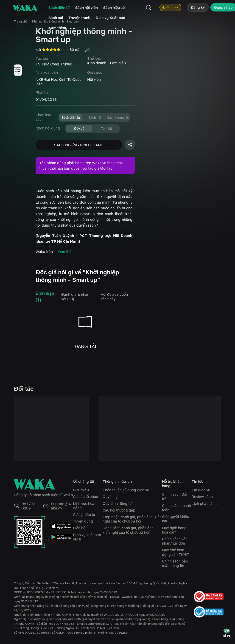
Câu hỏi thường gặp (119, 510)
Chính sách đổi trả (174, 496)
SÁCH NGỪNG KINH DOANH (79, 145)
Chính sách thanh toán (176, 508)
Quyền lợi (111, 497)
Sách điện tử (59, 8)
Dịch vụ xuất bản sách (87, 537)
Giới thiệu (81, 490)
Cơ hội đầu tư (84, 515)
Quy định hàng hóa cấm (174, 530)
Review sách (202, 497)
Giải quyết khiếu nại (176, 519)
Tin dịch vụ (201, 490)
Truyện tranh (79, 18)
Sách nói (56, 18)
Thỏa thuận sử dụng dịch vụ (126, 490)
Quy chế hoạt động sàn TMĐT (176, 552)
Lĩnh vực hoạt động (84, 506)
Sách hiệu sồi (114, 8)
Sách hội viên (87, 8)
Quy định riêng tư (117, 503)
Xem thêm (57, 28)
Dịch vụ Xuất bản (110, 18)
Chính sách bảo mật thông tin (175, 563)
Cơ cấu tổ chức (85, 497)
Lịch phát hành (204, 503)
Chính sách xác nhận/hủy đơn (175, 541)
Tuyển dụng (83, 521)
